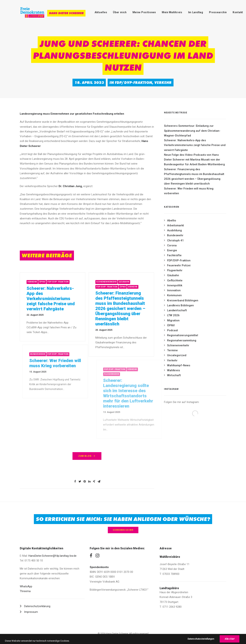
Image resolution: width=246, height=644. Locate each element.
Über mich (120, 12)
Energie (172, 250)
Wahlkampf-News (179, 365)
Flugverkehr (175, 270)
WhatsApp (26, 586)
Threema (25, 591)
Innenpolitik (175, 285)
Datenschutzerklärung (37, 606)
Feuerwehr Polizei (179, 265)
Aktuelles (101, 12)
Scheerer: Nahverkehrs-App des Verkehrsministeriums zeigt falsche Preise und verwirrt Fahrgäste (58, 299)
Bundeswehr (175, 235)
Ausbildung (174, 230)
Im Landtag (196, 12)
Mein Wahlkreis (172, 12)
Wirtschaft (174, 375)
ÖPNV (49, 282)
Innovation (174, 290)
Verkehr (163, 83)
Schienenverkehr (120, 282)
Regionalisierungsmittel (183, 335)
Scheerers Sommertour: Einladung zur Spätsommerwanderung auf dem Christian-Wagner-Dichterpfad (192, 131)
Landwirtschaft (177, 310)
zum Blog (87, 456)
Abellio (172, 220)
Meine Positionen (144, 12)
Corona (172, 245)
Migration (173, 320)
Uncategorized (177, 355)
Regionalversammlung (182, 340)
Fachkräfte (174, 255)
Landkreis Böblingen (180, 305)
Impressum (31, 612)
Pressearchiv (218, 12)
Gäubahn (137, 282)
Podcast (173, 330)
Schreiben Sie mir (123, 530)
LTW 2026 (173, 315)
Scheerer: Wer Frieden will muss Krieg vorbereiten (189, 191)
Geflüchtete (175, 280)
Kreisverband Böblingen (183, 300)
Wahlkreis (174, 370)
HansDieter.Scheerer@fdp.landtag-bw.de (52, 556)
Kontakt (238, 12)
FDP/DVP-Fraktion (133, 83)
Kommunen (174, 295)
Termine (172, 350)
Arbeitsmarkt (176, 225)
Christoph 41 (175, 240)
